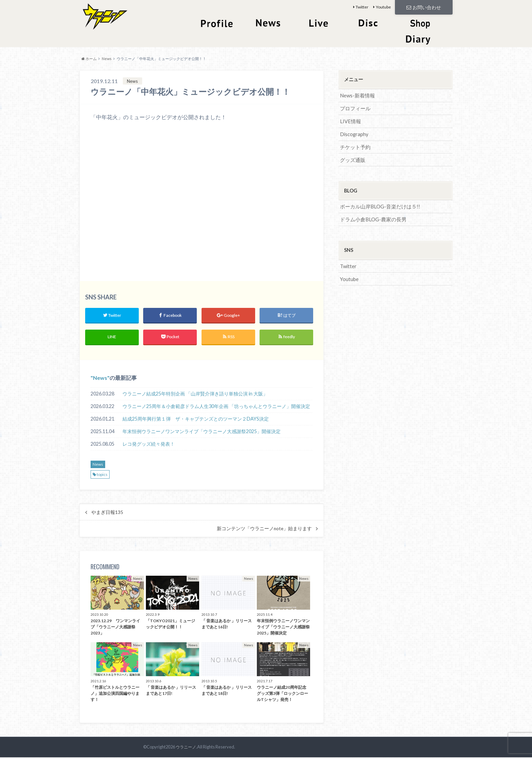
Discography (354, 133)
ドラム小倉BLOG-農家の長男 (371, 217)
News (100, 378)
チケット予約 (354, 145)
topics (102, 475)
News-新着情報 (357, 95)
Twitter (362, 7)
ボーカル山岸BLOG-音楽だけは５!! (378, 205)
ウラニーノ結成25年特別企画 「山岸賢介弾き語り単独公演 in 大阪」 (195, 395)
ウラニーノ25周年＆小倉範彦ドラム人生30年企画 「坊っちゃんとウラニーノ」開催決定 (216, 407)
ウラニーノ (185, 748)
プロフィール (354, 108)
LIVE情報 (350, 120)
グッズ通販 (352, 158)
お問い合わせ (424, 7)
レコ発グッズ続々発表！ (149, 445)
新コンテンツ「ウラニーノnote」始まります (264, 529)
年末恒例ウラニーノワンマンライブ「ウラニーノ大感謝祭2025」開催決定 (202, 432)
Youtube (383, 7)
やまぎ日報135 (107, 513)
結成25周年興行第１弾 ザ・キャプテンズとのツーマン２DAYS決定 (196, 420)
